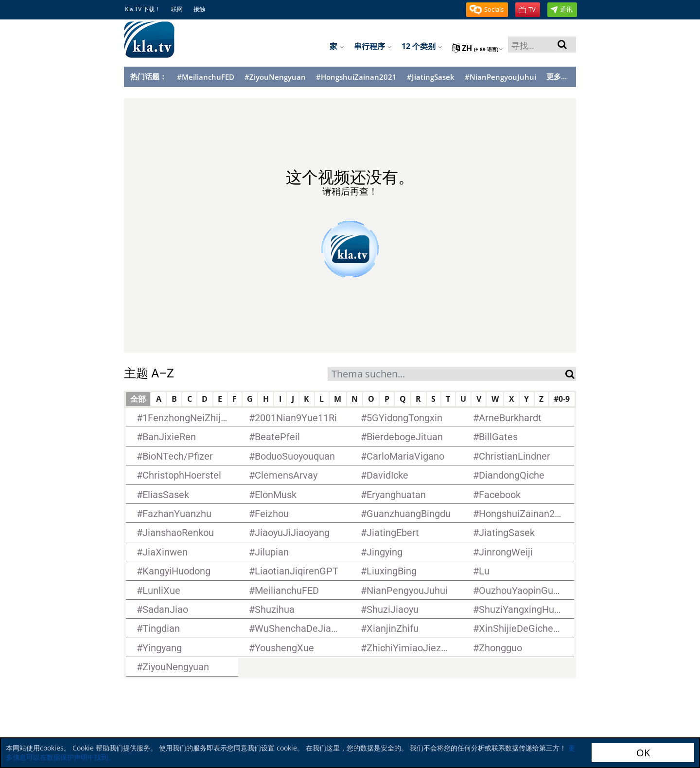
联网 (177, 9)
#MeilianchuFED (206, 77)
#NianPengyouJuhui (500, 77)
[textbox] (446, 375)
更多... (557, 76)
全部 (138, 399)
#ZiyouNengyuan (275, 77)
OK (643, 753)
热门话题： (149, 76)
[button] (487, 10)
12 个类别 (422, 46)
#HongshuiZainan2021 (356, 77)
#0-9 (562, 399)
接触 (199, 9)
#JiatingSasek (431, 77)
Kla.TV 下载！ (143, 9)
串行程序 (373, 46)
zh (478, 48)
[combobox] (446, 374)
